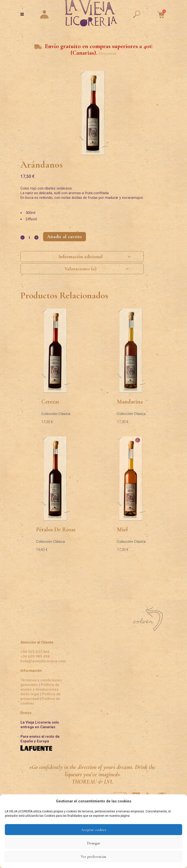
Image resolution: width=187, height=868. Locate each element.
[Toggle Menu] (22, 14)
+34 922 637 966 (35, 652)
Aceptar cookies (94, 830)
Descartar (108, 53)
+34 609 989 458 (35, 656)
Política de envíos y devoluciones (40, 687)
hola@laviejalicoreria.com (43, 661)
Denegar (94, 843)
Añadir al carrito (65, 237)
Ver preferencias (93, 857)
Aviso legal (30, 694)
